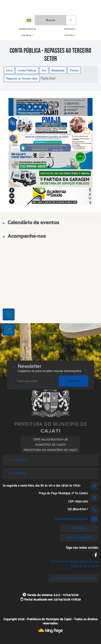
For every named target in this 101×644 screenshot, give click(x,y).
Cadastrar (73, 381)
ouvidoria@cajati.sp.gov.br (71, 519)
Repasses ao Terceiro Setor (22, 78)
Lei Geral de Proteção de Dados (73, 578)
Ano (44, 70)
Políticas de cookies (84, 566)
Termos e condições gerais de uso (75, 561)
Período (74, 70)
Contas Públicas (27, 70)
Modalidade (58, 70)
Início (9, 70)
